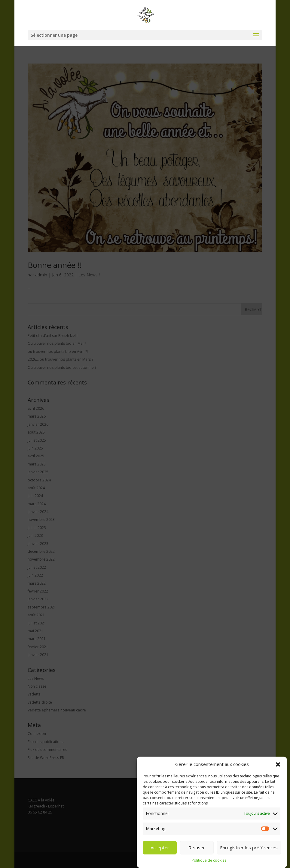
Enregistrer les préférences (249, 848)
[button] (278, 764)
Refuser (197, 848)
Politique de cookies (209, 860)
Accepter (160, 848)
